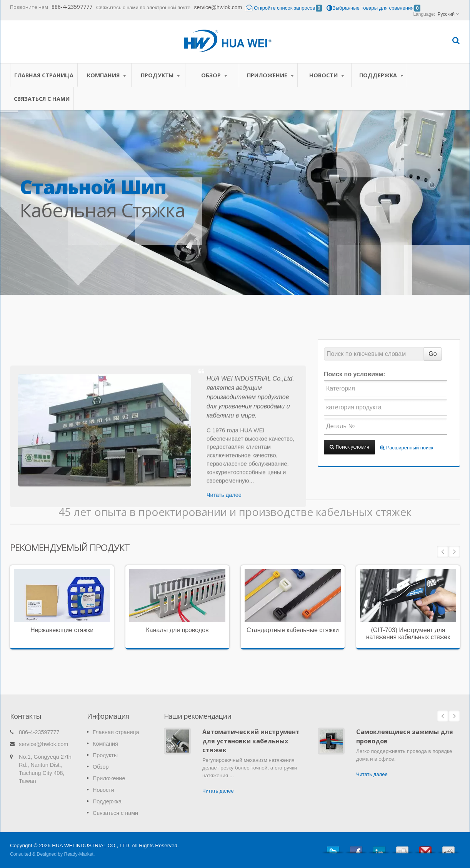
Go (432, 354)
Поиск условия (349, 447)
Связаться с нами (42, 98)
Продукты (160, 75)
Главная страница (44, 75)
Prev (443, 552)
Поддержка (381, 75)
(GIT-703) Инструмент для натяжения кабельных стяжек (408, 633)
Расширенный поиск (407, 448)
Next (454, 552)
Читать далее (218, 791)
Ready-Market (79, 854)
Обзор (214, 75)
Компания (106, 75)
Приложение (270, 75)
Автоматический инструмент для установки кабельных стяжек (251, 741)
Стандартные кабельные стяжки (293, 630)
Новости (326, 75)
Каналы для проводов (177, 630)
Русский (446, 14)
